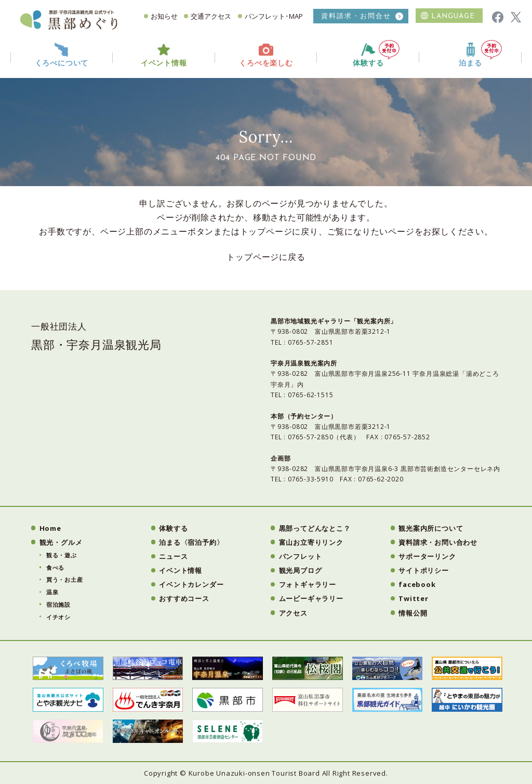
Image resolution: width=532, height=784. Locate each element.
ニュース (173, 556)
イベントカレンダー (191, 584)
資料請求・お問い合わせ (438, 542)
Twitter (414, 598)
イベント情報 (181, 570)
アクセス (293, 613)
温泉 (52, 592)
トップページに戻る (266, 257)
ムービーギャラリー (311, 598)
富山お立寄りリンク (311, 542)
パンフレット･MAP (274, 16)
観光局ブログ (301, 570)
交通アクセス (211, 16)
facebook (417, 584)
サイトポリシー (424, 570)
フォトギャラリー (308, 584)
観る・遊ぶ (62, 555)
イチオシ (58, 617)
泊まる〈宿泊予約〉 (191, 542)
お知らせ (164, 16)
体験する (376, 54)
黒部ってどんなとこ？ (315, 528)
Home (50, 528)
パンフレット (301, 556)
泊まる (480, 54)
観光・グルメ (61, 542)
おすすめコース (184, 598)
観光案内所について (431, 528)
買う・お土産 (65, 579)
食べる (55, 567)
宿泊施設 (58, 604)
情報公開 (413, 613)
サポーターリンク (427, 556)
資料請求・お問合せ (356, 16)
